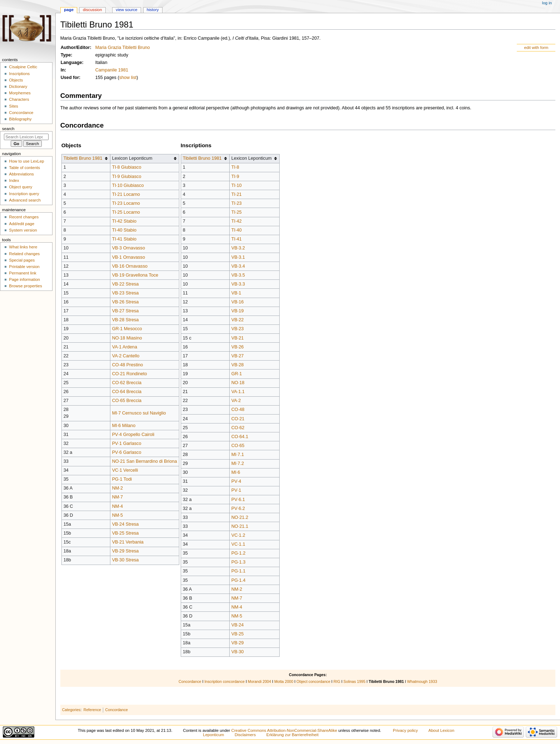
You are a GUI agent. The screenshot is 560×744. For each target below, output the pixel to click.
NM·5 (117, 515)
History (153, 10)
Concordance (190, 681)
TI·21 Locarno (126, 194)
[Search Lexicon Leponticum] (26, 137)
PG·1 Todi (122, 479)
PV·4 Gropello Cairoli (133, 435)
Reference (92, 710)
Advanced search (25, 200)
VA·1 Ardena (125, 347)
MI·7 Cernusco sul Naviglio (139, 413)
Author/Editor (75, 48)
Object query (21, 187)
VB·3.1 (238, 257)
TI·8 (235, 167)
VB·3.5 (238, 275)
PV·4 (236, 481)
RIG (337, 681)
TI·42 (237, 221)
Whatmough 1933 (422, 681)
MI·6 (236, 472)
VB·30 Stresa (126, 560)
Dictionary (18, 86)
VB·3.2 (238, 248)
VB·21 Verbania (128, 542)
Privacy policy (405, 730)
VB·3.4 (238, 266)
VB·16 (238, 302)
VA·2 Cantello (126, 356)
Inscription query (24, 194)
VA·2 (236, 401)
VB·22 (238, 320)
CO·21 (238, 419)
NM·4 (117, 506)
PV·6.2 (238, 509)
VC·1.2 (238, 535)
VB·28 (238, 365)
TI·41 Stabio (124, 239)
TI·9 (235, 177)
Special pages (22, 260)
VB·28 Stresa (126, 320)
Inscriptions (19, 74)
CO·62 (238, 428)
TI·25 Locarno (126, 212)
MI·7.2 (238, 463)
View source (126, 10)
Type (66, 55)
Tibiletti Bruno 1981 (83, 158)
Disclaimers (245, 735)
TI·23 (237, 203)
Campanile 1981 (112, 70)
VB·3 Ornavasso (129, 248)
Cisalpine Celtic (23, 67)
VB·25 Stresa (126, 533)
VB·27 (238, 356)
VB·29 (238, 643)
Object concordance (313, 681)
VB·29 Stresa (126, 551)
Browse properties (25, 286)
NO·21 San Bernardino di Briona (145, 461)
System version (23, 230)
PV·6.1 (238, 500)
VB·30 (238, 652)
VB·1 (236, 293)
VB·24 (238, 625)
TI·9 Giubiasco (127, 177)
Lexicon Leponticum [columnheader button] (132, 158)
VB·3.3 (238, 284)
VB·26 (238, 347)
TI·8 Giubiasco (127, 167)
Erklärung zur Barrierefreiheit (292, 735)
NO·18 (238, 383)
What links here (23, 247)
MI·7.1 (238, 455)
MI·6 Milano (124, 426)
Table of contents (24, 168)
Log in (547, 3)
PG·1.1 (239, 571)
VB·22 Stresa (126, 284)
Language (71, 63)
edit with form (536, 48)
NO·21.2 (240, 517)
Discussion (92, 10)
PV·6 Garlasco (127, 452)
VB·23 (238, 329)
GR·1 (237, 374)
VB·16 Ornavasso (130, 266)
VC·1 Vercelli (125, 470)
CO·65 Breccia (127, 401)
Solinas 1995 (355, 681)
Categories (71, 710)
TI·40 (237, 230)
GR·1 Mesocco (127, 329)
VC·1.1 (238, 544)
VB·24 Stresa (126, 524)
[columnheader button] (86, 158)
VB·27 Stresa (126, 311)
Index (14, 180)
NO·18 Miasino (127, 338)
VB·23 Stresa (126, 293)
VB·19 (238, 311)
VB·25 (238, 634)
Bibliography (20, 119)
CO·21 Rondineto (130, 374)
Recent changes (24, 217)
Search (8, 129)
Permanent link (22, 273)
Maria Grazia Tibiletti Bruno (123, 48)
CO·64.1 (240, 437)
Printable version (24, 267)
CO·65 (238, 446)
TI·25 (237, 212)
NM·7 (117, 497)
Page (69, 10)
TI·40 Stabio (124, 230)
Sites (13, 106)
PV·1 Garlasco (127, 443)
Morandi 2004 (259, 681)
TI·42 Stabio (124, 221)
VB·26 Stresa (126, 302)
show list (128, 78)
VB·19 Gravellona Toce (135, 275)
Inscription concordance (224, 681)
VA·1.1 (238, 392)
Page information (24, 279)
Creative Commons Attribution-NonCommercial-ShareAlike (284, 730)
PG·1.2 (239, 553)
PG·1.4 (239, 580)
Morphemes (20, 93)
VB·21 (238, 338)
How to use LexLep (26, 161)
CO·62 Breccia (127, 383)
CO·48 (238, 410)
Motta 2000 (284, 681)
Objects (16, 80)
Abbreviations (21, 174)
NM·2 (117, 488)
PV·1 (236, 490)
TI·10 (237, 185)
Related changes (24, 254)
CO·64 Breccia (127, 392)
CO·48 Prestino (128, 365)
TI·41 (237, 239)
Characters (19, 99)
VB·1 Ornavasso (129, 257)
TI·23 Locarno (126, 203)
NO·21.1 (240, 526)
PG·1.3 (239, 562)
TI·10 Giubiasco (128, 185)
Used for (70, 78)
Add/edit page (22, 224)
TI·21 (237, 194)
